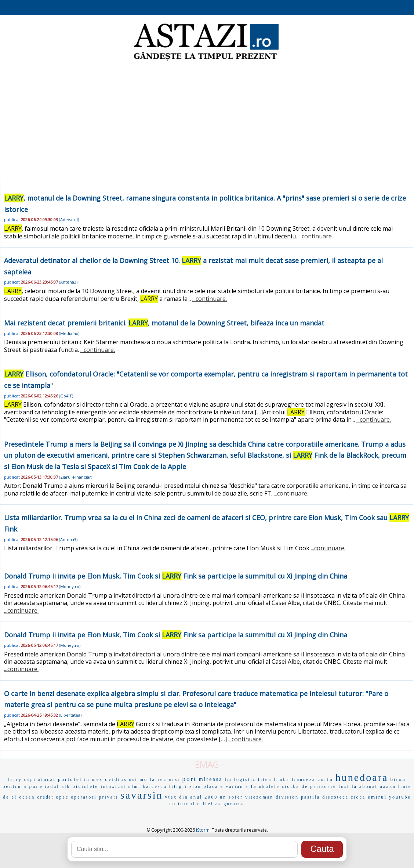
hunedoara (362, 777)
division (287, 797)
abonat (368, 786)
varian (235, 786)
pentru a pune (23, 786)
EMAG (207, 764)
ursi (174, 779)
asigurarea (230, 804)
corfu (325, 779)
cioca (358, 797)
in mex (93, 779)
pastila (310, 797)
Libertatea (70, 715)
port (189, 779)
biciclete (85, 786)
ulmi (134, 786)
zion (195, 786)
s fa (251, 786)
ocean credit (36, 797)
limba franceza (295, 779)
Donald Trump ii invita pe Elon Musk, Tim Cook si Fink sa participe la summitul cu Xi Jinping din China (176, 576)
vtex (171, 797)
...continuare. (316, 236)
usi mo (138, 779)
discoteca (335, 797)
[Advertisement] (207, 121)
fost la (348, 786)
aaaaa (388, 786)
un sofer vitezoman (247, 797)
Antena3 (68, 282)
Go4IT (66, 396)
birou (398, 779)
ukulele (269, 786)
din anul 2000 (198, 797)
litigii (178, 786)
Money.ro (70, 586)
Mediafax (69, 333)
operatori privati (95, 797)
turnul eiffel (196, 804)
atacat (47, 779)
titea (265, 779)
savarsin (142, 795)
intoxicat (113, 786)
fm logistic (240, 779)
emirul (377, 797)
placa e (214, 786)
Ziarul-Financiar (76, 477)
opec (63, 797)
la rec (158, 779)
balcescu (155, 786)
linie (405, 786)
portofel (70, 779)
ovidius (116, 779)
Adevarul (69, 219)
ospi (30, 779)
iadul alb (58, 786)
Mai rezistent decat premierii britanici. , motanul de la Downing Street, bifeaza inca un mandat (164, 323)
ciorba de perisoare (309, 786)
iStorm (203, 830)
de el (10, 797)
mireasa (211, 779)
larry (15, 779)
